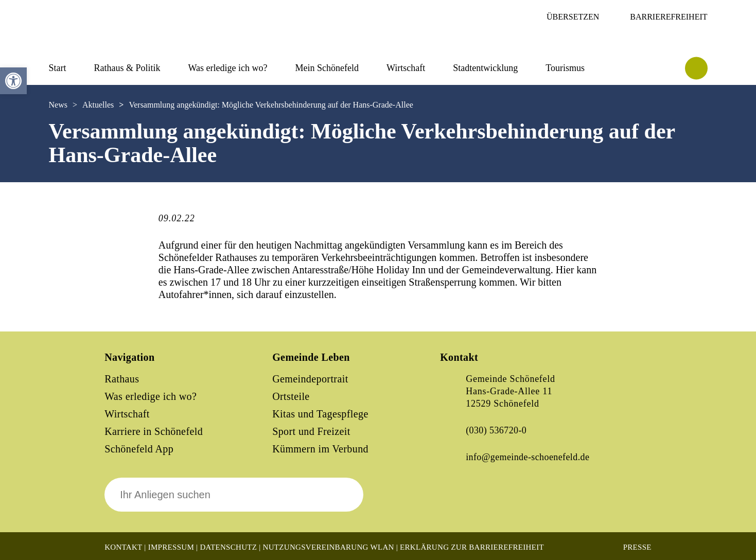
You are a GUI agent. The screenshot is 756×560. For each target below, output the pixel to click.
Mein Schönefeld (327, 68)
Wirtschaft (406, 68)
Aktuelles (98, 105)
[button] (13, 81)
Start (58, 68)
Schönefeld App (139, 449)
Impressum (171, 547)
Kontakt (123, 547)
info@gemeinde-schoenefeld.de (528, 457)
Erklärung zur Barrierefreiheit (472, 547)
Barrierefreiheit (669, 17)
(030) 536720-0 (496, 430)
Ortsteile (291, 396)
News (58, 105)
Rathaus (122, 379)
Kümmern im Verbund (320, 449)
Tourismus (565, 68)
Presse (637, 547)
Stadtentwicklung (485, 68)
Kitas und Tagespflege (320, 414)
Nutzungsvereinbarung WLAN (329, 547)
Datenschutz (228, 547)
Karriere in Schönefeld (154, 431)
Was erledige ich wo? (228, 68)
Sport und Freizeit (311, 431)
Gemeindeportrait (310, 379)
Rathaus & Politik (127, 68)
